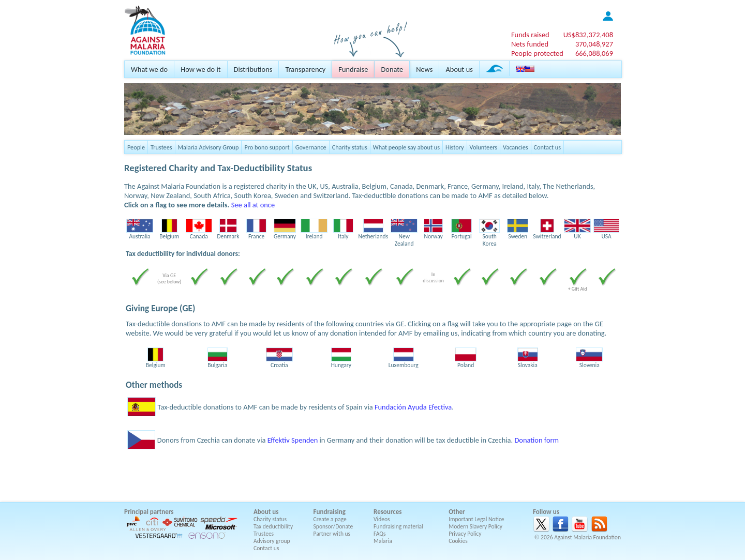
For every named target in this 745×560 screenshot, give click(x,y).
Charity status (350, 147)
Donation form (537, 440)
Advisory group (272, 541)
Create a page (330, 519)
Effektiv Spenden (293, 440)
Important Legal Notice (476, 519)
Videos (382, 519)
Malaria (383, 541)
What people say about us (406, 147)
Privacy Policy (465, 534)
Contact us (547, 147)
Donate (392, 69)
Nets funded (530, 44)
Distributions (253, 69)
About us (459, 69)
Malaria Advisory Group (208, 147)
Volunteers (484, 147)
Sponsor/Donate (333, 526)
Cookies (458, 541)
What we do (149, 69)
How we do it (200, 69)
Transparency (305, 69)
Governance (311, 147)
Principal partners (149, 512)
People (136, 147)
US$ (588, 35)
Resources (388, 512)
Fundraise (353, 69)
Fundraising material (398, 526)
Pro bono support (267, 147)
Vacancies (515, 147)
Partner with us (332, 534)
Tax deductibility (273, 526)
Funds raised (530, 35)
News (424, 69)
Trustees (161, 147)
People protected (537, 53)
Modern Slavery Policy (475, 526)
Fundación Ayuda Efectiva (413, 407)
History (455, 147)
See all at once (253, 205)
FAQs (380, 534)
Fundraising (330, 512)
